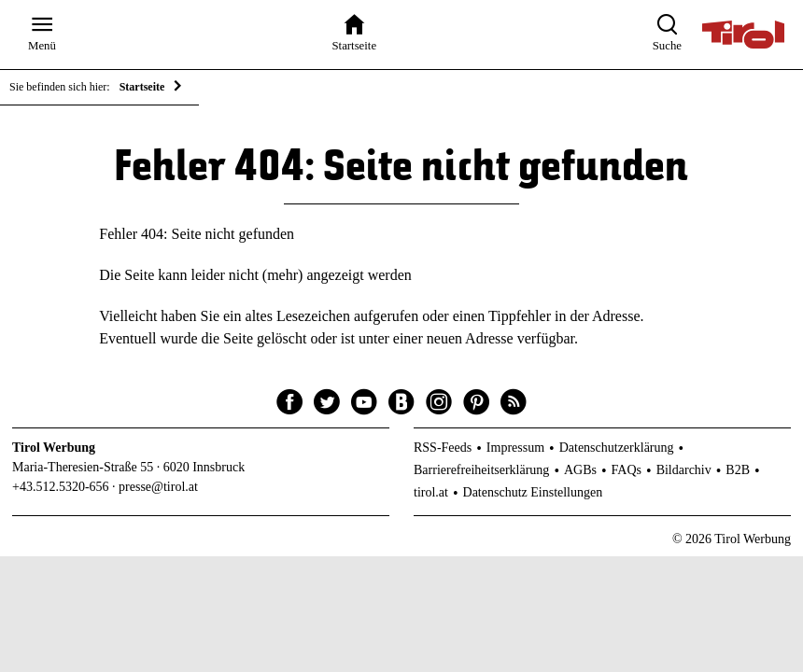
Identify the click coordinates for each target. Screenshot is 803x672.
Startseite (142, 87)
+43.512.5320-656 (61, 487)
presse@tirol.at (158, 487)
